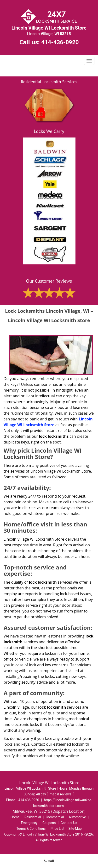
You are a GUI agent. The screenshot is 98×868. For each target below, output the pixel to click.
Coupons (49, 823)
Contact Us (69, 823)
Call (49, 861)
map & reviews (61, 794)
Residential (33, 817)
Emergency (29, 823)
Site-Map (75, 829)
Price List (58, 829)
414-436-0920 (60, 42)
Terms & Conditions (31, 829)
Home (15, 817)
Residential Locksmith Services (49, 82)
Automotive (77, 817)
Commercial (55, 817)
